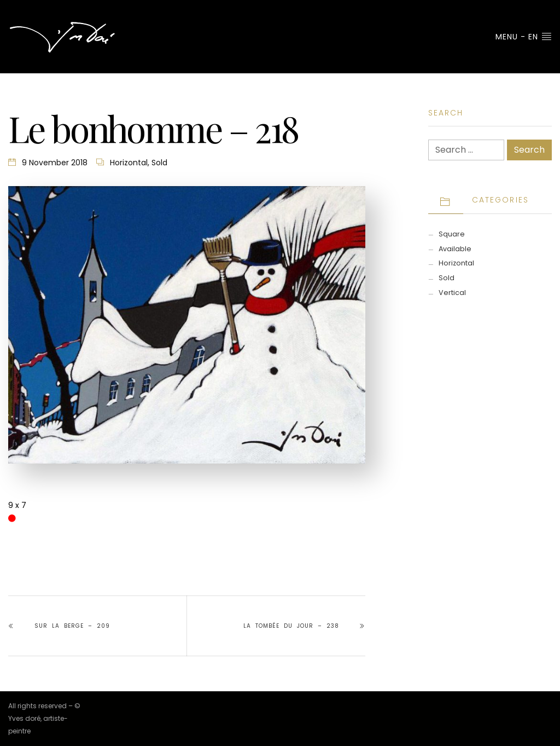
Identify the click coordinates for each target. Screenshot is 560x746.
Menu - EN (524, 37)
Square (452, 234)
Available (455, 249)
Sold (159, 163)
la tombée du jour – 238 (291, 626)
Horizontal (129, 163)
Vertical (452, 293)
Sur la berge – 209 (72, 626)
